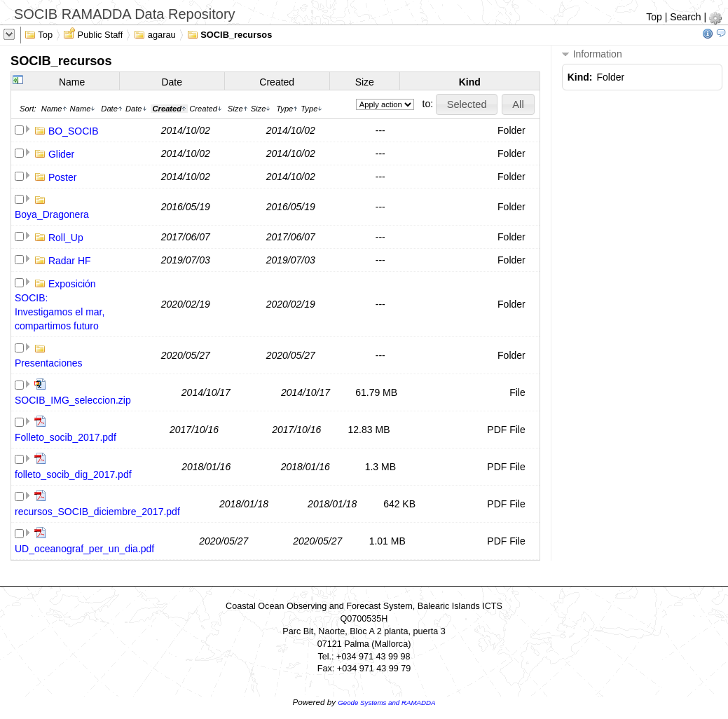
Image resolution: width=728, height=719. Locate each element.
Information (592, 54)
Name (72, 82)
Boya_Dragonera (52, 214)
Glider (61, 154)
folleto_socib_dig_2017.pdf (73, 474)
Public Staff (93, 34)
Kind (470, 82)
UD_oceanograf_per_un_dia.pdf (84, 549)
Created (277, 82)
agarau (155, 34)
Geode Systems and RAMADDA (386, 703)
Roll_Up (66, 238)
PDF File (506, 430)
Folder (511, 130)
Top (654, 17)
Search (685, 17)
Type (287, 109)
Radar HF (70, 261)
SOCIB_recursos (230, 34)
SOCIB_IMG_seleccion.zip (73, 400)
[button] (467, 104)
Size (365, 82)
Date (172, 82)
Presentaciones (49, 363)
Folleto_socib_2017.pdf (66, 437)
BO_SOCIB (74, 131)
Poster (62, 177)
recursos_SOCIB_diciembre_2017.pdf (97, 512)
